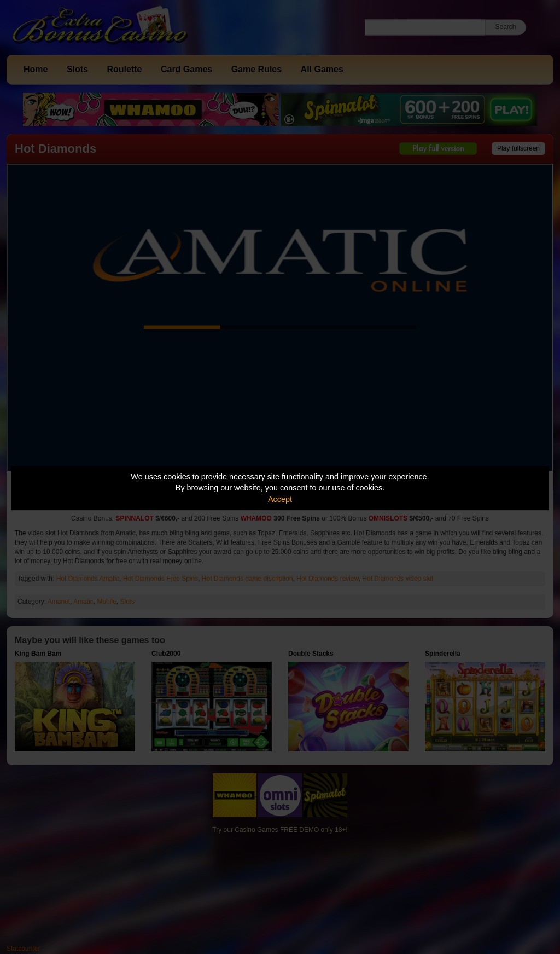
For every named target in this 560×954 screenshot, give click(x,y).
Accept (280, 499)
